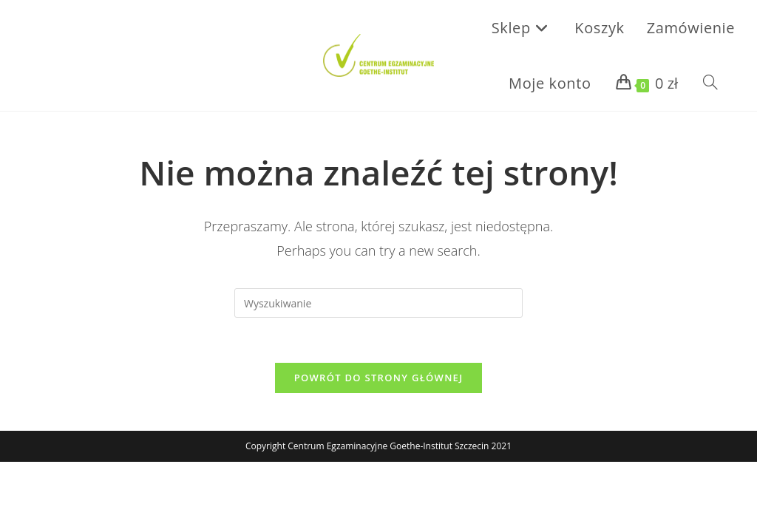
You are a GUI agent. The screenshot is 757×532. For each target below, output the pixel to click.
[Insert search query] (378, 303)
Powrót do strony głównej (379, 378)
